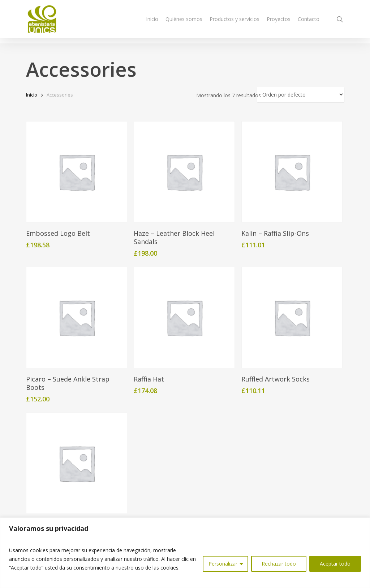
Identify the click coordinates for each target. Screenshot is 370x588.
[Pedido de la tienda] (301, 95)
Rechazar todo (279, 564)
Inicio (32, 95)
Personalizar (223, 564)
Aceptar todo (335, 564)
